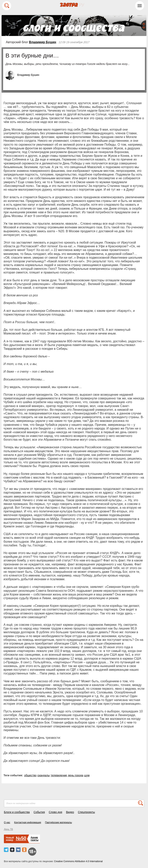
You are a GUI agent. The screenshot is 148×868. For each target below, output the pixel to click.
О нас (7, 822)
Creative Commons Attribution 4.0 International (78, 861)
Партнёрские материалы (59, 822)
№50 (21, 838)
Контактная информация (28, 822)
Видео (70, 812)
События (39, 812)
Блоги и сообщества (17, 812)
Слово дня (56, 812)
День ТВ (8, 829)
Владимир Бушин (43, 42)
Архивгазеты (35, 839)
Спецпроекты (86, 812)
